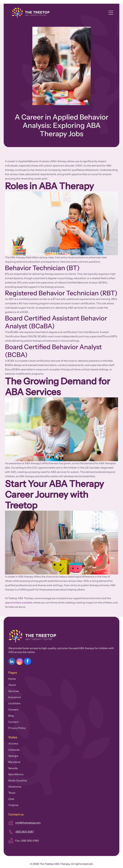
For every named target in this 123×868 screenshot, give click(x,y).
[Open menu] (111, 13)
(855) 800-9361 (25, 832)
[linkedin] (12, 662)
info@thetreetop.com (28, 823)
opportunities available (18, 602)
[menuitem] (61, 678)
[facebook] (28, 662)
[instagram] (20, 662)
